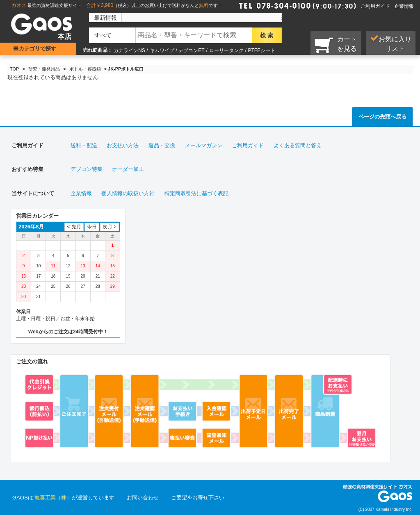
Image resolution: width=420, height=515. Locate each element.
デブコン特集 (87, 169)
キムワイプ (162, 50)
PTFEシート (261, 50)
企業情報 (404, 6)
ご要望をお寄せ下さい (198, 498)
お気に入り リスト (391, 43)
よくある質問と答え (298, 145)
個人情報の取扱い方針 (128, 193)
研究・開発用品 (44, 69)
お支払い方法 (123, 145)
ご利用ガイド (375, 6)
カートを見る (336, 45)
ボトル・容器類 (85, 69)
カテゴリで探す (39, 49)
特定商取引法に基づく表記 (196, 193)
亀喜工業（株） (53, 498)
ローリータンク (226, 50)
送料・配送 (84, 145)
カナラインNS (129, 50)
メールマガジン (204, 145)
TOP (14, 69)
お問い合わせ (143, 498)
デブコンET (191, 50)
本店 (64, 37)
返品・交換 (162, 145)
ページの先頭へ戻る (382, 117)
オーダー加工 (128, 169)
